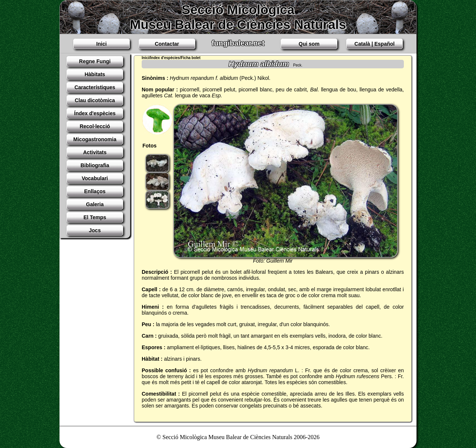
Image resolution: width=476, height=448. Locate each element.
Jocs (95, 230)
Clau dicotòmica (95, 100)
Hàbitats (95, 74)
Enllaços (95, 191)
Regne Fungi (95, 61)
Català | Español (374, 44)
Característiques (95, 87)
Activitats (95, 152)
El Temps (95, 217)
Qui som (309, 44)
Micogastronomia (95, 139)
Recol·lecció (95, 126)
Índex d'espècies (95, 113)
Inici (102, 44)
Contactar (167, 44)
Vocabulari (95, 178)
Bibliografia (95, 165)
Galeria (95, 204)
